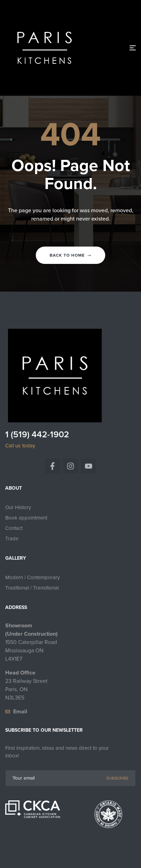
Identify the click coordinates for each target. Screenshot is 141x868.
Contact (14, 528)
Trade (12, 539)
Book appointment (26, 518)
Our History (18, 507)
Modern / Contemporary (32, 577)
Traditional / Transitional (32, 588)
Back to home (70, 255)
